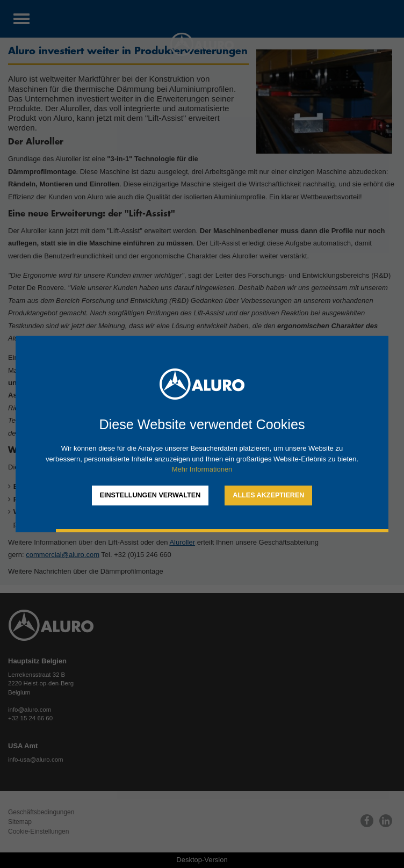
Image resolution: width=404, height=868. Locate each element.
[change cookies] (150, 496)
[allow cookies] (268, 496)
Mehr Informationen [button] (202, 469)
